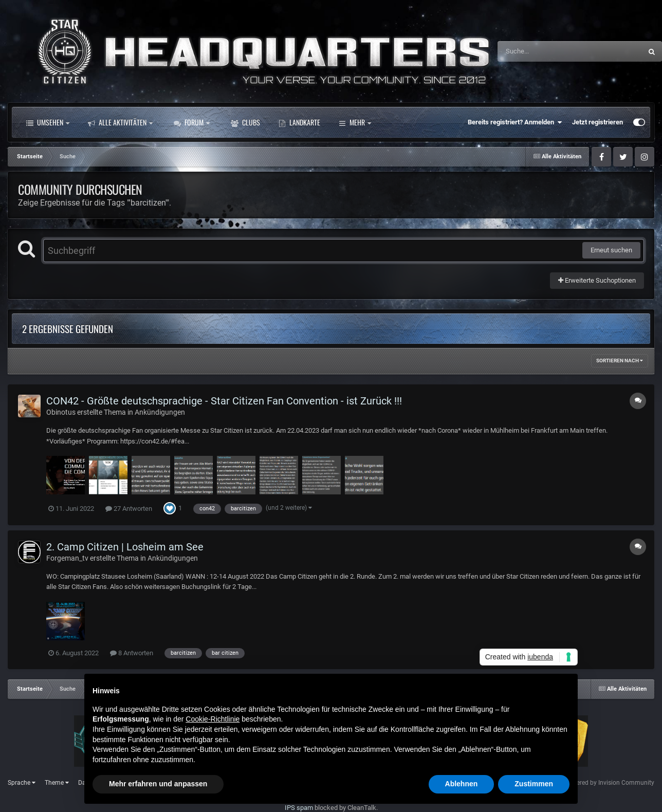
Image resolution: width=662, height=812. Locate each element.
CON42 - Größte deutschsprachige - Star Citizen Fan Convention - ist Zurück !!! (224, 401)
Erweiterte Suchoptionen (597, 280)
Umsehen (48, 122)
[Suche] (550, 51)
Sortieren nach (620, 361)
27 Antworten (129, 509)
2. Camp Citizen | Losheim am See (125, 547)
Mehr (295, 122)
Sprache (22, 783)
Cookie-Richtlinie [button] (213, 719)
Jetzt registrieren (597, 122)
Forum (192, 122)
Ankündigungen (160, 412)
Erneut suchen (611, 250)
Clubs (245, 122)
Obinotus (61, 412)
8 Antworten (132, 653)
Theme (57, 783)
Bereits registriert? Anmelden (515, 122)
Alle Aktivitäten (120, 122)
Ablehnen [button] (462, 784)
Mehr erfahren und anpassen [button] (158, 784)
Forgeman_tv (67, 558)
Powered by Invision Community (609, 783)
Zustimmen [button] (534, 784)
